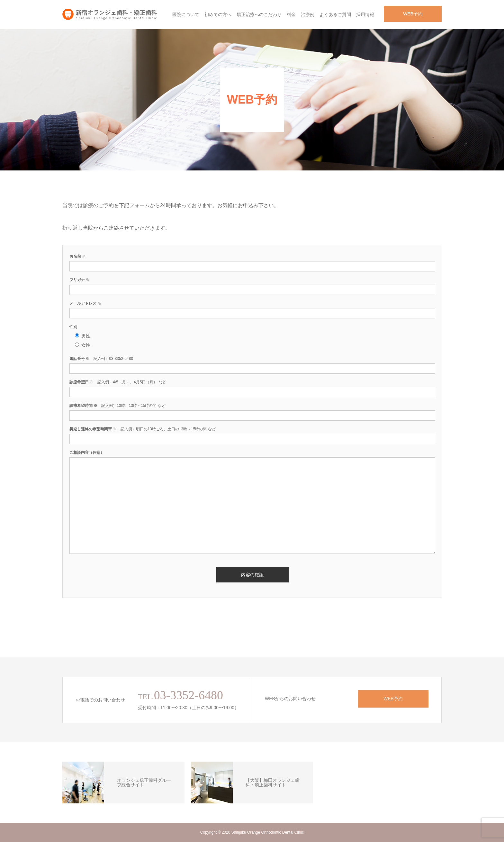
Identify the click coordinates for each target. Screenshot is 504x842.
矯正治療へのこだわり (259, 14)
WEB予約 (413, 14)
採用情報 (365, 14)
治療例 (308, 14)
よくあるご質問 (335, 14)
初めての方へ (218, 14)
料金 (291, 14)
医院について (186, 14)
